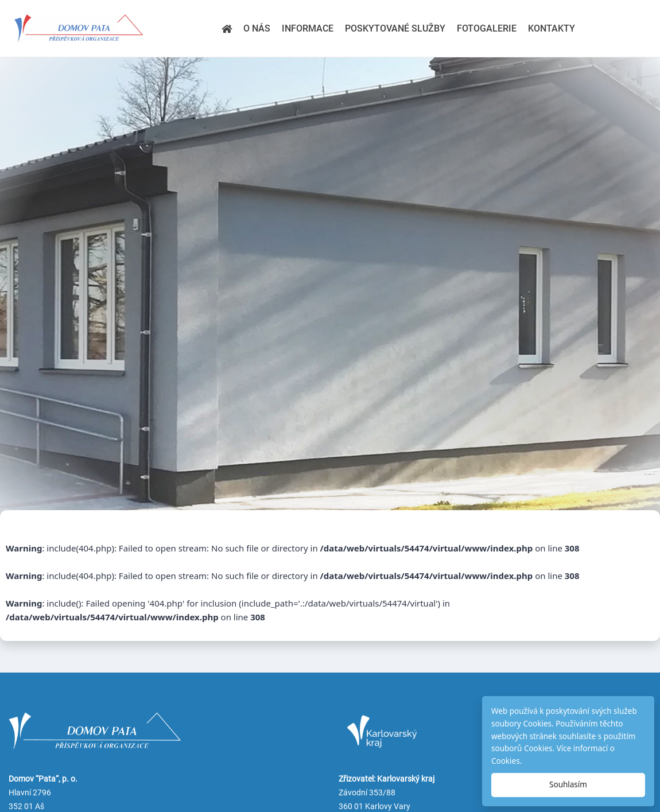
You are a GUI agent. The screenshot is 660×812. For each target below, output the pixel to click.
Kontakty (552, 28)
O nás (257, 28)
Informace (308, 28)
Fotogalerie (487, 28)
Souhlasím (568, 784)
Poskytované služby (395, 28)
